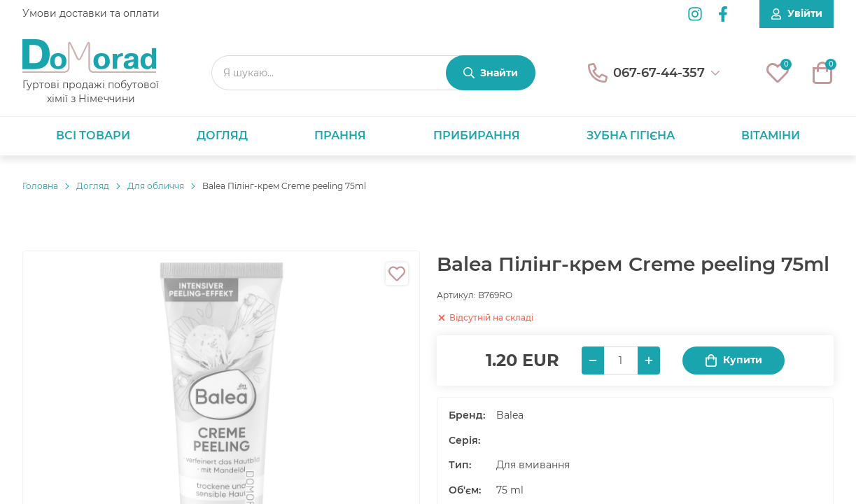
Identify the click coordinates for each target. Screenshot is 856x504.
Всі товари (93, 135)
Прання (340, 135)
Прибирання (477, 135)
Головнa (40, 186)
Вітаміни (771, 135)
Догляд (222, 135)
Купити (734, 360)
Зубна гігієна (631, 135)
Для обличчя (156, 186)
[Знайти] (491, 73)
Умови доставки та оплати (91, 13)
